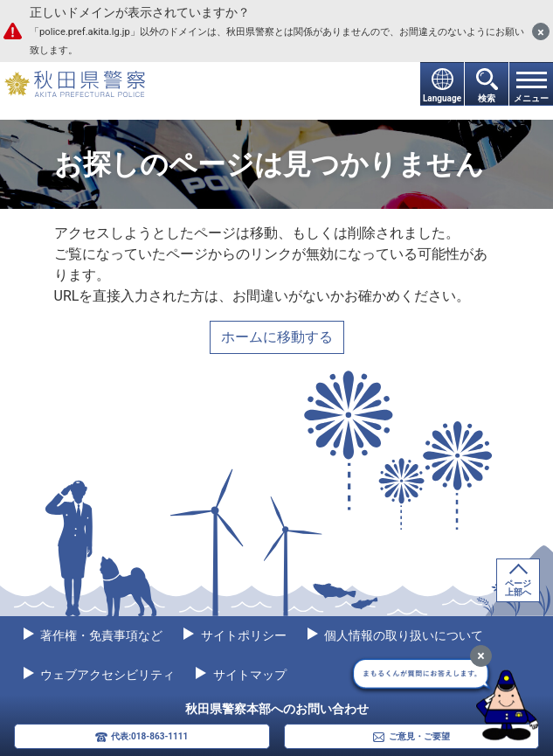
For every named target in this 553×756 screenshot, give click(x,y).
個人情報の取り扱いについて (402, 635)
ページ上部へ (518, 588)
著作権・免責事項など (100, 635)
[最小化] (481, 656)
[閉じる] (541, 31)
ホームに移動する (277, 337)
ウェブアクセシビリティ (106, 675)
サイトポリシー (242, 635)
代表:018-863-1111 (149, 736)
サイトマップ (248, 675)
